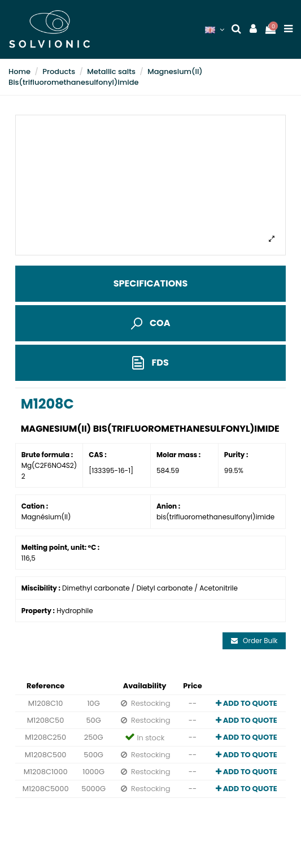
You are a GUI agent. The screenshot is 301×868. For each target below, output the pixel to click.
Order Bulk (254, 641)
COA (151, 323)
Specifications (150, 283)
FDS (150, 363)
